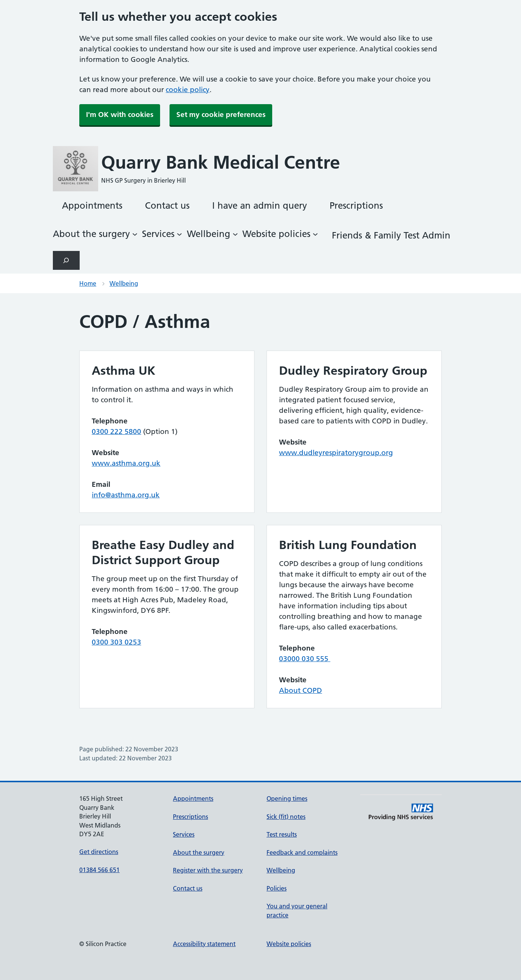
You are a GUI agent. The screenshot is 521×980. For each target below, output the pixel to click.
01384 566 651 (99, 870)
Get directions (99, 852)
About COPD (301, 690)
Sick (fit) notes (286, 817)
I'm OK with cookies (120, 115)
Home (88, 283)
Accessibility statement (204, 944)
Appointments (193, 798)
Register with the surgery (208, 870)
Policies (277, 888)
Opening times (287, 798)
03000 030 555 (305, 659)
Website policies (289, 944)
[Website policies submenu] (280, 234)
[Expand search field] (66, 260)
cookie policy (188, 90)
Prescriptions (190, 817)
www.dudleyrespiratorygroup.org (336, 453)
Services (184, 834)
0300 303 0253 (116, 642)
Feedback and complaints (302, 852)
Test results (282, 834)
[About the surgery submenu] (95, 234)
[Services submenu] (162, 234)
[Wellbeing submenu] (212, 234)
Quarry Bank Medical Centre (221, 162)
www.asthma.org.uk (126, 463)
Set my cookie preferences (221, 115)
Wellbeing (124, 283)
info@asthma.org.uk (126, 495)
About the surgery (199, 852)
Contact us (188, 888)
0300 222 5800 (116, 432)
